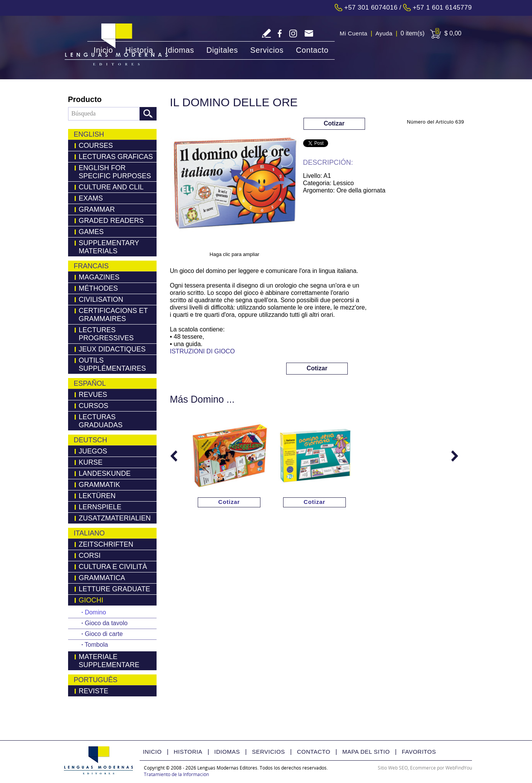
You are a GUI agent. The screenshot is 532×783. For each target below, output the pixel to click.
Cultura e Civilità (113, 567)
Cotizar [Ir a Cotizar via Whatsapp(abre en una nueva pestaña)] (334, 123)
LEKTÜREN (97, 496)
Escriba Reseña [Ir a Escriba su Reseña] (266, 33)
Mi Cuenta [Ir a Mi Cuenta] (354, 33)
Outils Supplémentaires (113, 364)
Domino (94, 612)
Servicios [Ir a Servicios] (267, 50)
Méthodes (98, 288)
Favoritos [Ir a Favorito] (419, 752)
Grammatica (102, 578)
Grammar (97, 209)
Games (91, 232)
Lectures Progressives (106, 334)
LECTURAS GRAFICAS (116, 157)
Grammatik (100, 485)
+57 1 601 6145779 (442, 8)
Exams (91, 198)
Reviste (94, 691)
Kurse (91, 462)
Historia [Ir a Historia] (139, 50)
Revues (93, 395)
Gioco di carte (102, 634)
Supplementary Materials (109, 247)
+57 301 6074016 (371, 8)
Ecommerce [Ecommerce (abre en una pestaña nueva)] (423, 768)
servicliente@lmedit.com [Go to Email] (309, 34)
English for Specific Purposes (115, 172)
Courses (96, 146)
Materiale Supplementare (109, 661)
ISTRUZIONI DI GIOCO (203, 351)
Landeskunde (105, 473)
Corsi (90, 555)
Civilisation (101, 299)
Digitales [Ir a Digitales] (222, 50)
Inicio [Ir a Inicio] (103, 50)
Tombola (95, 645)
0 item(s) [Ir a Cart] (412, 33)
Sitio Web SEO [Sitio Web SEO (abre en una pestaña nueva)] (393, 768)
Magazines (99, 277)
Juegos (93, 451)
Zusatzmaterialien (115, 518)
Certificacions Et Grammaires (113, 315)
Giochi (91, 600)
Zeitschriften (106, 544)
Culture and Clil (111, 187)
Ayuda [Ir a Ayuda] (384, 33)
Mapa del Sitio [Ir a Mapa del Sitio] (366, 752)
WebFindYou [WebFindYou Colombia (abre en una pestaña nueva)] (459, 768)
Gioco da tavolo (105, 623)
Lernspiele (100, 507)
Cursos (94, 406)
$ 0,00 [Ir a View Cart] (453, 33)
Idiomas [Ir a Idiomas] (180, 50)
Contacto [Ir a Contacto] (312, 50)
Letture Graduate (115, 589)
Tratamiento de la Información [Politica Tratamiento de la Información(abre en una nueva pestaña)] (176, 774)
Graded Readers (111, 221)
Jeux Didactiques (112, 349)
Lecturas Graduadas (101, 421)
